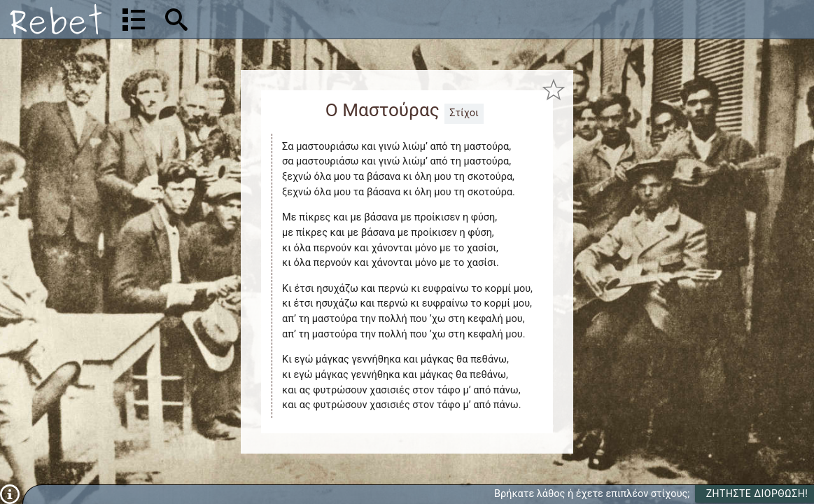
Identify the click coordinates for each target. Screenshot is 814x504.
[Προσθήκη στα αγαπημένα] (553, 89)
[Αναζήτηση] (266, 19)
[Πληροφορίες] (10, 494)
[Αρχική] (56, 19)
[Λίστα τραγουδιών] (134, 20)
